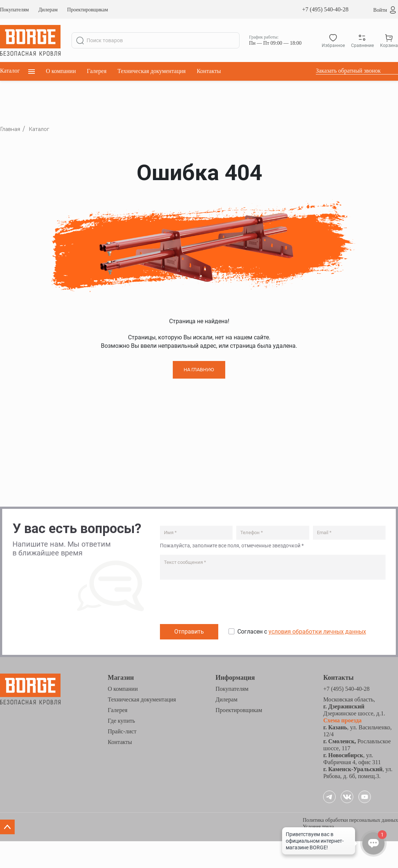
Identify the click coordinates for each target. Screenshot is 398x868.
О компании (61, 71)
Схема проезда (342, 720)
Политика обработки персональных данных (350, 820)
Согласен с (302, 632)
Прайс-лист (122, 731)
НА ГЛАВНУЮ (199, 370)
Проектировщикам (87, 10)
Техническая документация (151, 71)
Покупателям (14, 10)
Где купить (121, 721)
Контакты (209, 71)
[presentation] (216, 603)
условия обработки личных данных (317, 632)
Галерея (97, 71)
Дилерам (48, 10)
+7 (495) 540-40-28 (325, 9)
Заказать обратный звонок (348, 71)
